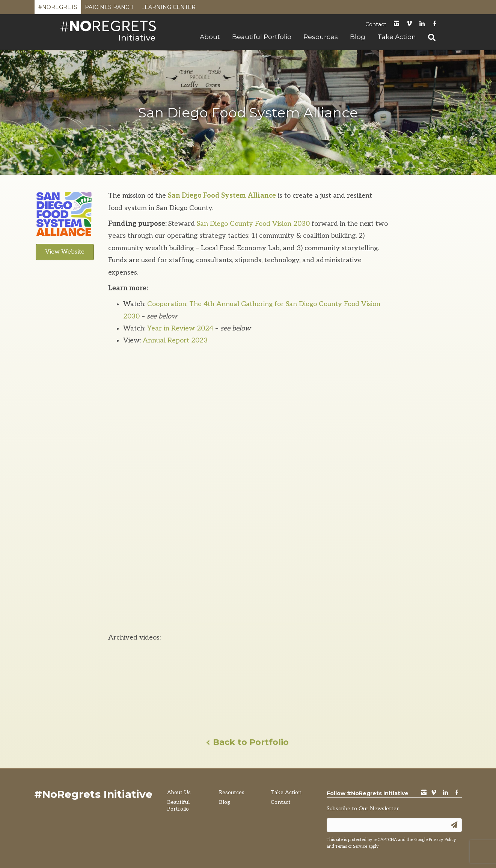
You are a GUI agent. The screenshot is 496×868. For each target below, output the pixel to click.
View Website (65, 252)
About (210, 37)
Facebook (435, 24)
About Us (179, 792)
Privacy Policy (442, 840)
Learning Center (168, 9)
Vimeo (409, 24)
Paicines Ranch (109, 9)
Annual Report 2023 (175, 340)
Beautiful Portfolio (262, 37)
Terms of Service (351, 846)
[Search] (429, 38)
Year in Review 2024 (180, 328)
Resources (321, 37)
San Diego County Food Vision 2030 (253, 224)
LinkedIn (422, 24)
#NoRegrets (58, 9)
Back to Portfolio (248, 742)
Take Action (397, 37)
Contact (376, 24)
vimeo (434, 793)
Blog (358, 37)
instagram (396, 24)
